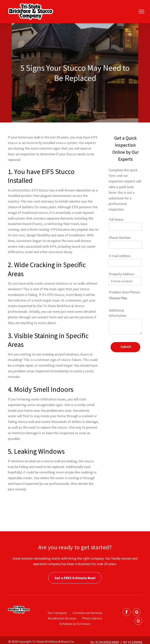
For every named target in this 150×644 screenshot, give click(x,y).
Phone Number (120, 238)
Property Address (122, 274)
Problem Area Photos (125, 292)
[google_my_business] (137, 613)
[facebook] (127, 613)
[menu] (141, 12)
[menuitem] (57, 613)
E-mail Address (120, 256)
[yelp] (138, 621)
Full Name (116, 219)
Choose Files (118, 298)
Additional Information (118, 313)
